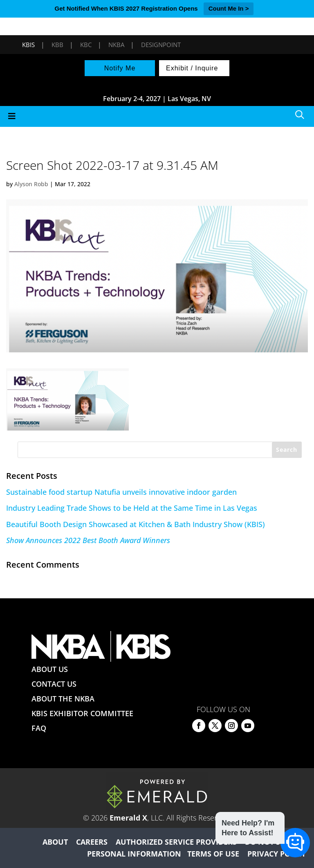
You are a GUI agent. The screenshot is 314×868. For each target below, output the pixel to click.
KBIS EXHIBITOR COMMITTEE (82, 713)
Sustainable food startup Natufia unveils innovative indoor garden (121, 492)
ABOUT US (50, 669)
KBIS (28, 45)
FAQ (39, 728)
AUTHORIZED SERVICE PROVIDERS (176, 842)
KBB (57, 45)
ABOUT (55, 842)
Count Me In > (229, 8)
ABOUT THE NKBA (63, 699)
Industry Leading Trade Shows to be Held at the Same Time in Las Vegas (132, 508)
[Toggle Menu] (157, 116)
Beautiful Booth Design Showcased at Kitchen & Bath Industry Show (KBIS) (136, 524)
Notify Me (120, 68)
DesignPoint (161, 45)
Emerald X (128, 818)
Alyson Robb (31, 184)
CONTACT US (54, 684)
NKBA (116, 45)
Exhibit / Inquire (192, 68)
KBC (86, 45)
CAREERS (92, 842)
